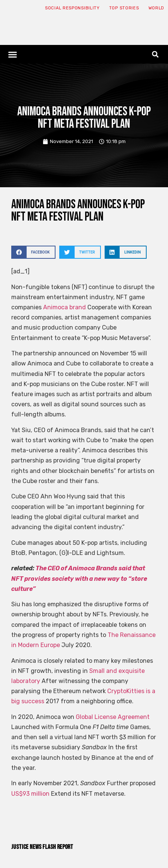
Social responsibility (72, 8)
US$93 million (30, 794)
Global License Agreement (113, 717)
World (157, 8)
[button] (13, 54)
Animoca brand (64, 307)
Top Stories (124, 8)
